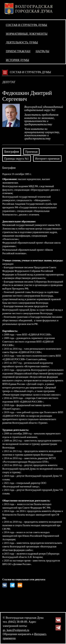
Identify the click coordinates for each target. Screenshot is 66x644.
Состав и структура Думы (26, 25)
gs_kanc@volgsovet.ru (16, 630)
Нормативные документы (27, 34)
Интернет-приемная (47, 159)
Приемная (31, 152)
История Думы (18, 60)
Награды (42, 51)
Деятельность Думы (22, 42)
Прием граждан (18, 51)
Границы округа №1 (17, 159)
